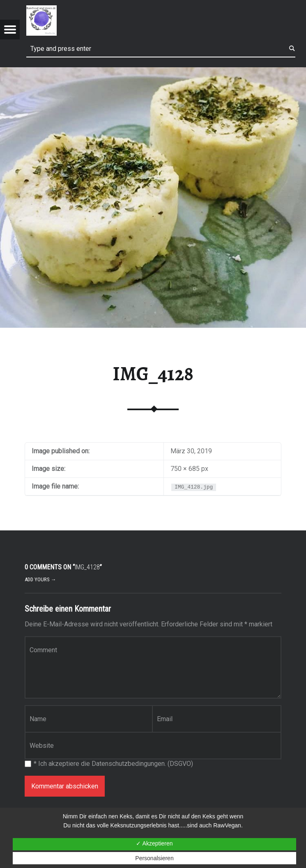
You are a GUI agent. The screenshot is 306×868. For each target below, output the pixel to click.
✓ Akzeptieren (154, 843)
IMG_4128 (153, 374)
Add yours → (40, 579)
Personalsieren (154, 858)
